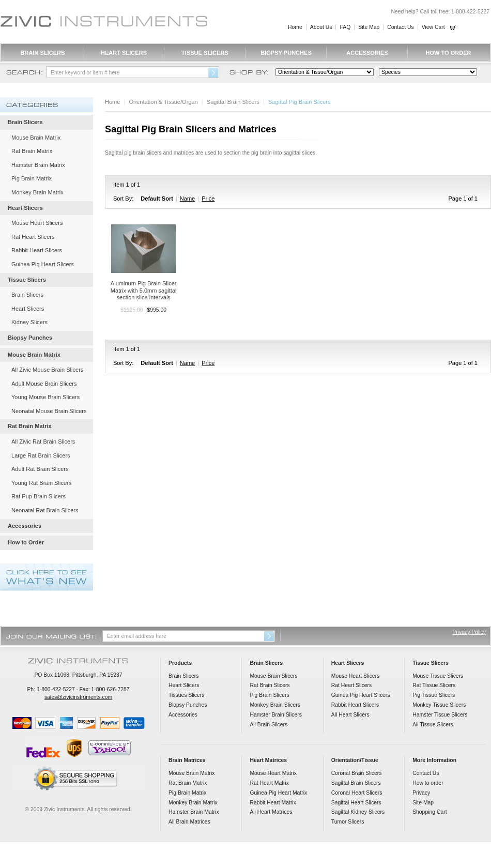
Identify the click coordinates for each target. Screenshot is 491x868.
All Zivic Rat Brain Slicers (43, 441)
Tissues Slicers (186, 695)
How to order (428, 783)
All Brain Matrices (189, 822)
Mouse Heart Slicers (37, 223)
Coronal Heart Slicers (357, 793)
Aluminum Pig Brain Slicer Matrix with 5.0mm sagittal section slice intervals (144, 290)
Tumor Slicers (348, 822)
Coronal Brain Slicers (357, 773)
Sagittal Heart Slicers (356, 803)
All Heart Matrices (271, 812)
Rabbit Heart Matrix (273, 803)
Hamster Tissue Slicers (440, 715)
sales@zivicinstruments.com (78, 697)
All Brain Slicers (268, 725)
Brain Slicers (43, 53)
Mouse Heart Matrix (273, 773)
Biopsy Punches (286, 53)
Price (208, 199)
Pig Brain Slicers (269, 695)
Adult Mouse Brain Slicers (44, 384)
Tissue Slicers (205, 53)
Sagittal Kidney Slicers (358, 812)
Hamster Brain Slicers (275, 715)
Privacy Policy (469, 632)
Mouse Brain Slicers (273, 676)
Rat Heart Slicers (33, 237)
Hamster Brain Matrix (38, 165)
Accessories (367, 53)
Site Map (369, 27)
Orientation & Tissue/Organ (164, 102)
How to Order (448, 53)
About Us (321, 27)
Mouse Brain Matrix (36, 138)
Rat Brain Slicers (270, 685)
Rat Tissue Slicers (434, 685)
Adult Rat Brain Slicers (40, 469)
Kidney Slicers (29, 322)
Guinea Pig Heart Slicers (43, 264)
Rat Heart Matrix (269, 783)
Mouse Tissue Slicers (438, 676)
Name (187, 199)
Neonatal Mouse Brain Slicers (49, 411)
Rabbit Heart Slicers (37, 250)
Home (295, 27)
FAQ (345, 27)
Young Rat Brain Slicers (41, 483)
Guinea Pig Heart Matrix (278, 793)
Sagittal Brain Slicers (233, 102)
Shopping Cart (429, 812)
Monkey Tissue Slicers (439, 705)
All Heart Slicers (350, 715)
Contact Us (400, 27)
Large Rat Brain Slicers (41, 455)
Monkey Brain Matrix (37, 192)
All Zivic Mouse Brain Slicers (47, 370)
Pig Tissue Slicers (434, 695)
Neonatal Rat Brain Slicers (45, 510)
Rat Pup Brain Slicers (39, 496)
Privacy (421, 793)
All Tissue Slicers (433, 725)
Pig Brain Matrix (32, 178)
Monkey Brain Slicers (275, 705)
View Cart (433, 27)
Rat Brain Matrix (32, 151)
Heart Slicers (124, 53)
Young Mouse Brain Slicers (45, 397)
